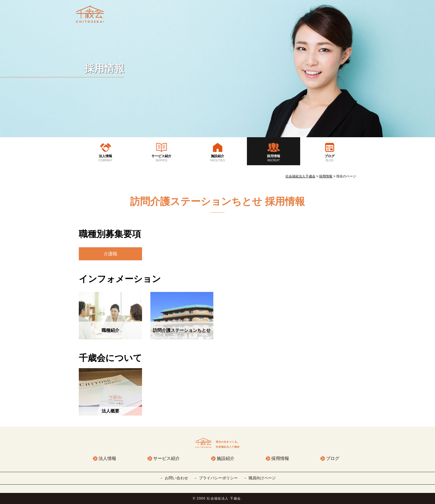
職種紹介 (110, 330)
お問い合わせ (176, 478)
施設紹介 (217, 158)
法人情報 (105, 158)
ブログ (330, 158)
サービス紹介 (161, 158)
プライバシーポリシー (218, 478)
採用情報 (274, 158)
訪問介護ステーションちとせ (182, 330)
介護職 (110, 254)
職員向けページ (262, 478)
